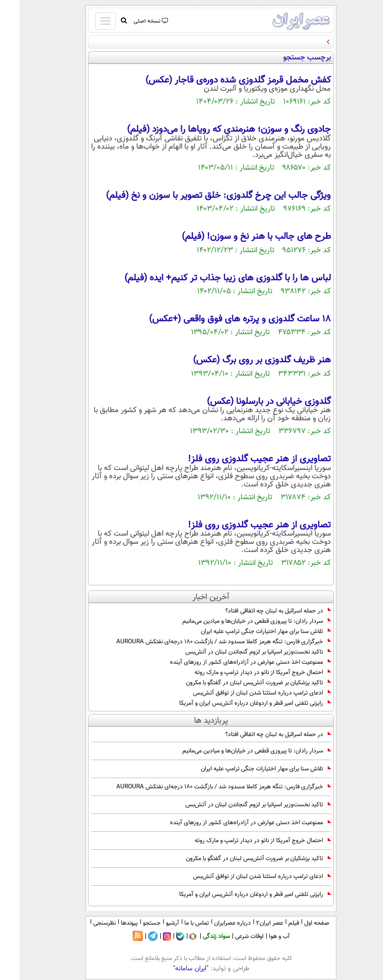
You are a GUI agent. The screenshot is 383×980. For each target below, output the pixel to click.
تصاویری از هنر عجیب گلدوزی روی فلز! (240, 459)
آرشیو (153, 923)
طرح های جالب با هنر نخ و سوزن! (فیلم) (237, 237)
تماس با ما (177, 923)
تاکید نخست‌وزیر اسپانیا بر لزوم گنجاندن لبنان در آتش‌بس (239, 652)
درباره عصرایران (213, 923)
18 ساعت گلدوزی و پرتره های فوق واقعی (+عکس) (220, 319)
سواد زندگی (197, 936)
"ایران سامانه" (171, 969)
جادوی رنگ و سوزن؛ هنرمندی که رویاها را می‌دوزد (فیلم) (209, 130)
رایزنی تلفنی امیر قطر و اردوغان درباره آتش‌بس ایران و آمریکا (236, 703)
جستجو (132, 923)
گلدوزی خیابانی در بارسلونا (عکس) (249, 402)
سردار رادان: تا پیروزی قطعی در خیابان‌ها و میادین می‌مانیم (237, 621)
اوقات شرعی (230, 936)
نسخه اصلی (131, 21)
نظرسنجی (85, 923)
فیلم (274, 923)
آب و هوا (260, 936)
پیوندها (110, 923)
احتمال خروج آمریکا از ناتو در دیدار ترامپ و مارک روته (243, 672)
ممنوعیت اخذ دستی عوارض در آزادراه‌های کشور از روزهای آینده (231, 662)
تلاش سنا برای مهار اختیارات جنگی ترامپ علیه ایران (246, 631)
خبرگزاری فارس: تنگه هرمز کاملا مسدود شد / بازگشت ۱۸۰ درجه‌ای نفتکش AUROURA (204, 642)
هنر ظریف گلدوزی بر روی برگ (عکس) (242, 360)
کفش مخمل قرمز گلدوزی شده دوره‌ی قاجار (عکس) (219, 80)
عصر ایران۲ (250, 923)
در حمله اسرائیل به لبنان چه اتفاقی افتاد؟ (259, 611)
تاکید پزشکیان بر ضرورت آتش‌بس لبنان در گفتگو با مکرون (239, 683)
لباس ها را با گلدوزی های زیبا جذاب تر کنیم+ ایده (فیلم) (208, 278)
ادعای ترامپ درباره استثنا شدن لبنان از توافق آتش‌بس (242, 693)
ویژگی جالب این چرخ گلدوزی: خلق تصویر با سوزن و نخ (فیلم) (199, 196)
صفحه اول (297, 923)
